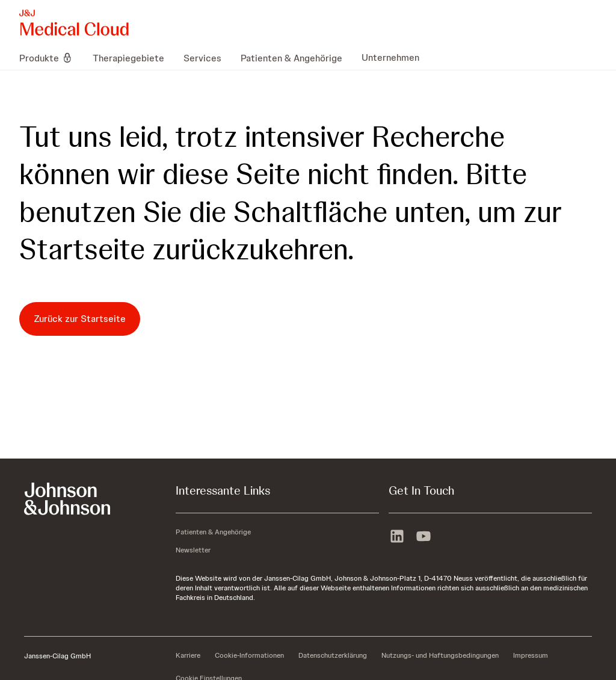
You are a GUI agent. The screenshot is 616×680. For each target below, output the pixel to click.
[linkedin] (397, 537)
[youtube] (423, 537)
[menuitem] (51, 58)
